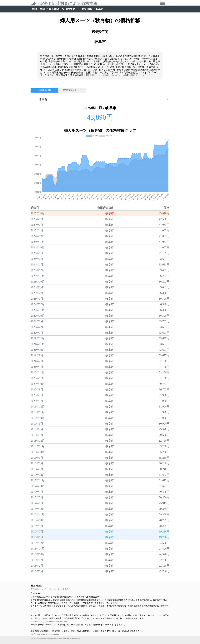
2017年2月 (37, 497)
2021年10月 (38, 350)
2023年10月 (38, 282)
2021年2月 (37, 361)
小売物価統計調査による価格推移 (64, 3)
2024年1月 (37, 264)
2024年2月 (37, 259)
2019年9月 (37, 424)
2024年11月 (38, 242)
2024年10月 (38, 247)
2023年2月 (37, 293)
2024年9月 (37, 253)
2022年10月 (38, 316)
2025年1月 (37, 230)
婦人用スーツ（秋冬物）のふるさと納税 (107, 75)
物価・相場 (39, 9)
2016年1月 (37, 537)
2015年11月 (38, 549)
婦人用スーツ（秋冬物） (63, 9)
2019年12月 (38, 407)
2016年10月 (38, 520)
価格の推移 (44, 90)
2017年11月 (38, 480)
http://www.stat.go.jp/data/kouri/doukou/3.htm (49, 622)
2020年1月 (37, 401)
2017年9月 (37, 492)
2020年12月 (38, 372)
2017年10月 (38, 486)
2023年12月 (38, 270)
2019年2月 (37, 429)
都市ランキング (72, 90)
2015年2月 (37, 566)
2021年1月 (37, 367)
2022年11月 (38, 310)
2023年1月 (37, 299)
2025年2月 (37, 225)
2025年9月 (37, 219)
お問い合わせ (53, 589)
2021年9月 (37, 355)
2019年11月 (38, 412)
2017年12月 (38, 475)
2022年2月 (37, 327)
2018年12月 (38, 441)
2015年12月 (38, 543)
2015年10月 (38, 554)
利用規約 (64, 589)
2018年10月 (38, 452)
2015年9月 (37, 560)
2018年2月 (37, 463)
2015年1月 (37, 571)
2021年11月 (38, 344)
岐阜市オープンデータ (140, 75)
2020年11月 (38, 378)
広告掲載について (38, 589)
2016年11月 (38, 514)
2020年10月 (38, 384)
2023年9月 (37, 287)
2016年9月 (37, 526)
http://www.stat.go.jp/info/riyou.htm (45, 634)
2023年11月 (38, 276)
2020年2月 (37, 395)
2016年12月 (38, 509)
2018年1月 (37, 469)
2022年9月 (37, 321)
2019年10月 (38, 418)
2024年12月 (38, 236)
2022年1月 (37, 333)
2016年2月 (37, 531)
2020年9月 (37, 389)
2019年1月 (37, 435)
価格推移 (87, 9)
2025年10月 (38, 213)
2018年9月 (37, 458)
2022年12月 (38, 304)
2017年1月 (37, 503)
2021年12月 (38, 338)
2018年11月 (38, 446)
